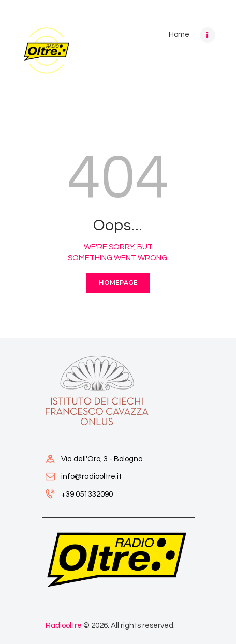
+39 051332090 (87, 494)
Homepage (118, 283)
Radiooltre (64, 626)
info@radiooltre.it (91, 477)
